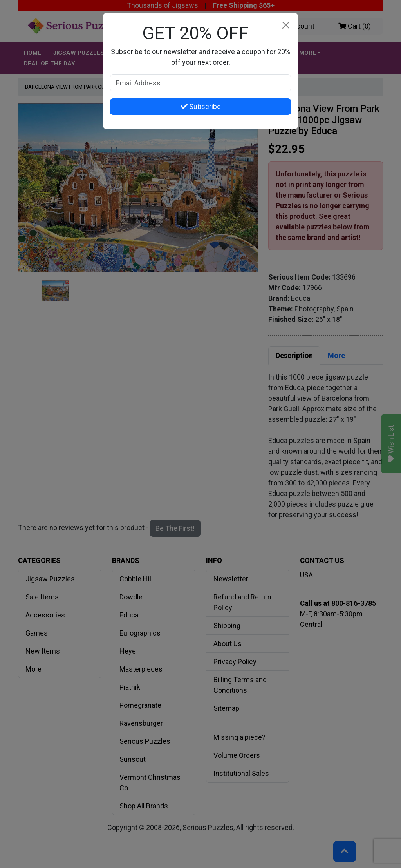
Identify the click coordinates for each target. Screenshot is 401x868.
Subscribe (201, 106)
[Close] (286, 25)
